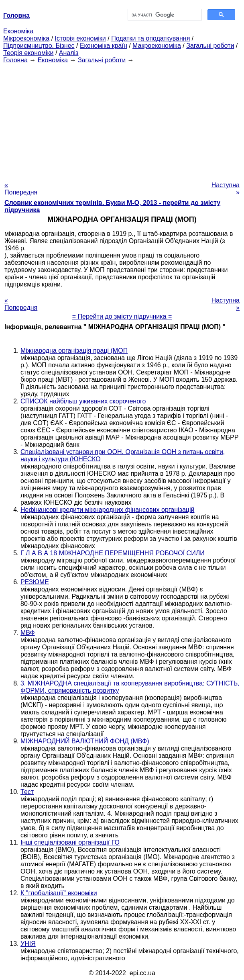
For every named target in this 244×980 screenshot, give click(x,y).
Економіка (18, 31)
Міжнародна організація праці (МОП (74, 351)
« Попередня (21, 189)
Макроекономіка (157, 46)
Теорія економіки (28, 53)
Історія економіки (80, 38)
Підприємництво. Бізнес (39, 46)
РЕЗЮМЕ (35, 582)
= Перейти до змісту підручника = (122, 316)
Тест (27, 792)
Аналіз (69, 53)
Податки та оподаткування (150, 38)
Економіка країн (104, 46)
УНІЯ (28, 944)
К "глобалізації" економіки (59, 893)
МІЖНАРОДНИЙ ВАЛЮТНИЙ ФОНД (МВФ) (85, 741)
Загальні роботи (210, 46)
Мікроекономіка (26, 38)
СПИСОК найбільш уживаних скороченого (83, 401)
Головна (15, 60)
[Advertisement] (122, 120)
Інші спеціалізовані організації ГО (70, 842)
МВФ (28, 633)
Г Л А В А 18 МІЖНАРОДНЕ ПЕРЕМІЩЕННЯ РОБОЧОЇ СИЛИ (113, 553)
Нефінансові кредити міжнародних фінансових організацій (107, 510)
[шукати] (164, 15)
